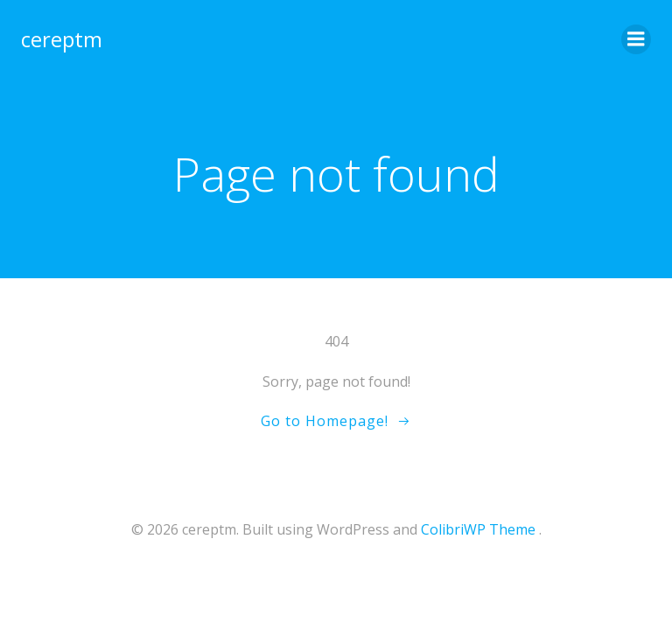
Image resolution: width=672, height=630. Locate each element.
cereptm (62, 39)
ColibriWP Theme (478, 529)
